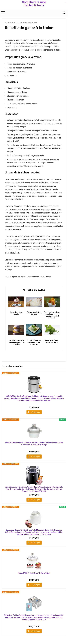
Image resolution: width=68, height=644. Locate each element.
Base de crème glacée (16, 313)
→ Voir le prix (35, 412)
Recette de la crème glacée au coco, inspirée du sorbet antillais (52, 315)
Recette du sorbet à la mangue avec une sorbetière (16, 342)
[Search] (64, 13)
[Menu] (3, 13)
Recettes (14, 22)
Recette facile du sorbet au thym (52, 341)
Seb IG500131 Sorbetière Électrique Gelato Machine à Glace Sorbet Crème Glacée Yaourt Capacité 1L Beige (34, 444)
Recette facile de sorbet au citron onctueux (34, 342)
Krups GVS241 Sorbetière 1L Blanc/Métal (34, 573)
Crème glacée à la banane (34, 313)
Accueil (7, 22)
